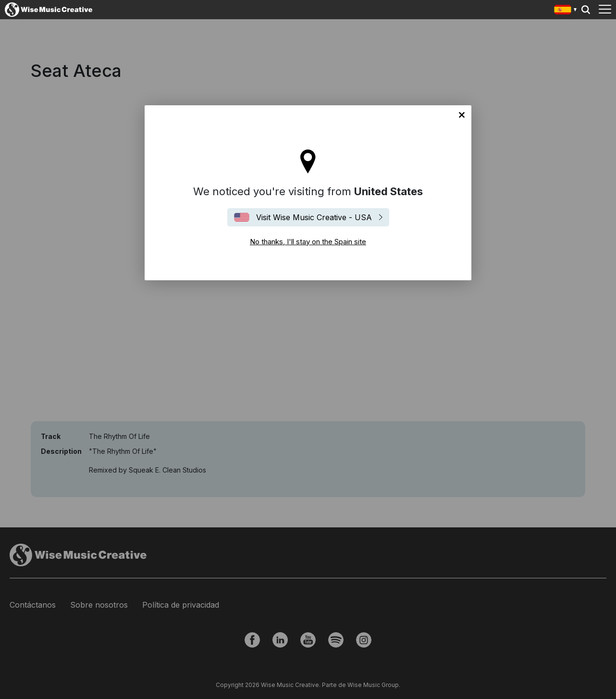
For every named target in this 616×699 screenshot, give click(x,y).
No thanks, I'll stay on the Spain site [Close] (462, 115)
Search (586, 10)
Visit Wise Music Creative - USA (314, 217)
